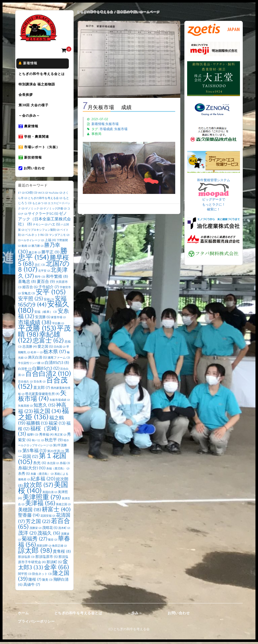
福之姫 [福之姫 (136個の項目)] (43, 416)
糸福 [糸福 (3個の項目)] (65, 465)
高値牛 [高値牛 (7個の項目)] (32, 587)
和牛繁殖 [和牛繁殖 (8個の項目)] (57, 278)
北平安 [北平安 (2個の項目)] (44, 273)
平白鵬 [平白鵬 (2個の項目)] (58, 325)
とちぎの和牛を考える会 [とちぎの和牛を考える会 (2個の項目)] (45, 200)
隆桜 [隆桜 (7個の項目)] (35, 581)
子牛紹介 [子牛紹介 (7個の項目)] (49, 289)
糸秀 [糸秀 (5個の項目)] (24, 476)
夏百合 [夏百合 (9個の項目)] (46, 284)
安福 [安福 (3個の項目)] (49, 301)
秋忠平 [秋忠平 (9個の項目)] (54, 442)
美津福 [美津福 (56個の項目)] (40, 505)
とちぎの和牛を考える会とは (44, 74)
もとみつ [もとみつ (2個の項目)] (40, 205)
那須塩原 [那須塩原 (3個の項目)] (26, 559)
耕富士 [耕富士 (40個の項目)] (56, 511)
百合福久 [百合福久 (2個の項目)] (25, 384)
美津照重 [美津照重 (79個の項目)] (42, 499)
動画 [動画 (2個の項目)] (26, 248)
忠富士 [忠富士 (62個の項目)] (48, 343)
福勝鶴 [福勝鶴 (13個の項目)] (37, 425)
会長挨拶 (28, 96)
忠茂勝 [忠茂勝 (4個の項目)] (30, 348)
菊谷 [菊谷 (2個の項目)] (53, 542)
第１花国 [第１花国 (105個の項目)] (42, 461)
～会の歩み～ (31, 117)
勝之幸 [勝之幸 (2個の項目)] (35, 254)
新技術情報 (32, 160)
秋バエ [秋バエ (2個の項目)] (38, 442)
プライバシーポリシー (36, 624)
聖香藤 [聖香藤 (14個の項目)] (29, 517)
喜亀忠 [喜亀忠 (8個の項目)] (27, 284)
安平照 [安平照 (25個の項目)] (30, 301)
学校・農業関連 (36, 139)
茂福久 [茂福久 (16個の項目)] (49, 535)
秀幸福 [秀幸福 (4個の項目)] (46, 437)
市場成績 (106, 129)
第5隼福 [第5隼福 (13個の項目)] (34, 453)
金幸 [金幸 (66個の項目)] (57, 569)
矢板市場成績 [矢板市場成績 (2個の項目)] (60, 402)
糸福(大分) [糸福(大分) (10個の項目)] (32, 470)
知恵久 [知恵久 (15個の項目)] (44, 407)
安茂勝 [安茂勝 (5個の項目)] (43, 319)
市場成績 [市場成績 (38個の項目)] (35, 324)
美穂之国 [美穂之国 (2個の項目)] (63, 507)
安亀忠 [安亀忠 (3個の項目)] (28, 295)
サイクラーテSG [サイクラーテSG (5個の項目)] (43, 216)
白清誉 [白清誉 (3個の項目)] (25, 371)
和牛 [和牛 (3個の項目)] (40, 279)
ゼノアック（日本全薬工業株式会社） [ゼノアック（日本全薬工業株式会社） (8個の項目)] (44, 221)
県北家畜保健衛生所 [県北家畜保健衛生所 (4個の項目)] (42, 396)
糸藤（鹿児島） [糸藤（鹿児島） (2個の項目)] (42, 476)
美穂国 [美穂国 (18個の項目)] (30, 512)
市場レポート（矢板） (41, 149)
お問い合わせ (34, 171)
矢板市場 (112, 124)
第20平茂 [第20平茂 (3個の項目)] (56, 453)
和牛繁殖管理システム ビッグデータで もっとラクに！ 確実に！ (214, 195)
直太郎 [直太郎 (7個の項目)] (42, 390)
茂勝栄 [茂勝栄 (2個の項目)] (35, 530)
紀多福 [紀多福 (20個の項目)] (43, 481)
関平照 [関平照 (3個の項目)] (25, 576)
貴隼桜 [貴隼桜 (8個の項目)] (62, 554)
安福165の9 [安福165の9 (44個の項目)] (42, 304)
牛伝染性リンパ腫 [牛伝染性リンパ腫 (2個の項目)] (31, 365)
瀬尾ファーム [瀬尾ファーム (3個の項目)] (59, 359)
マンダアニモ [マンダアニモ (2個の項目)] (59, 237)
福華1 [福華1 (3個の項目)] (33, 437)
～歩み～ (135, 615)
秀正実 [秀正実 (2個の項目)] (60, 437)
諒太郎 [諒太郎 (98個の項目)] (35, 553)
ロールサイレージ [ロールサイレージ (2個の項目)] (31, 242)
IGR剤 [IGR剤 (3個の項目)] (31, 195)
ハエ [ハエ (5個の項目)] (54, 226)
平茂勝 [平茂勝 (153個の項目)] (37, 331)
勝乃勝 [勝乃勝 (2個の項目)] (37, 248)
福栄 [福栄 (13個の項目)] (57, 425)
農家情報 (30, 128)
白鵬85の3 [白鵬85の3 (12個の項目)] (46, 370)
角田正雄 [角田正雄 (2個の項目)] (59, 548)
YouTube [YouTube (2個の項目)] (55, 195)
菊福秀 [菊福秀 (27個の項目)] (34, 541)
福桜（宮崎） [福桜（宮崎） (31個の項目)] (40, 433)
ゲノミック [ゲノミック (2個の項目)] (34, 210)
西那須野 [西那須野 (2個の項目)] (44, 548)
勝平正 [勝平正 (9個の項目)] (50, 254)
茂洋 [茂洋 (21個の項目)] (27, 535)
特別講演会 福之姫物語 (39, 85)
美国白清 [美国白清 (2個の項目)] (50, 494)
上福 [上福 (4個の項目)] (50, 242)
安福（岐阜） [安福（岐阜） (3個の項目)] (46, 314)
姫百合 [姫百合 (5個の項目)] (30, 289)
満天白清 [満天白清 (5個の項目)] (37, 359)
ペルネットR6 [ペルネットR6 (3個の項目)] (37, 237)
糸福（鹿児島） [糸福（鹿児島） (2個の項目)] (58, 471)
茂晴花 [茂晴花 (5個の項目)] (50, 530)
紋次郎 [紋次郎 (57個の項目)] (38, 487)
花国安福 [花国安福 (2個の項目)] (48, 518)
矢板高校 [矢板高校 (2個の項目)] (25, 408)
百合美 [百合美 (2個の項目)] (39, 384)
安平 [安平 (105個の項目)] (51, 294)
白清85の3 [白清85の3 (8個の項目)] (57, 365)
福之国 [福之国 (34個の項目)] (47, 413)
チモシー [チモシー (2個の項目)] (40, 227)
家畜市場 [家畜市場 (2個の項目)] (58, 319)
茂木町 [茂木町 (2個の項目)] (64, 530)
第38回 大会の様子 (36, 106)
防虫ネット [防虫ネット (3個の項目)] (42, 576)
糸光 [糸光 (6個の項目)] (40, 465)
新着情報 (30, 64)
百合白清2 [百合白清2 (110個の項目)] (48, 376)
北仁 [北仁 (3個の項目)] (40, 267)
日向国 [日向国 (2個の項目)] (60, 349)
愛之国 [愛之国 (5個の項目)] (45, 348)
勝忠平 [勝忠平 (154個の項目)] (43, 256)
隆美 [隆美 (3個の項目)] (47, 582)
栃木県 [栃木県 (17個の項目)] (55, 354)
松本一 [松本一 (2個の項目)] (37, 355)
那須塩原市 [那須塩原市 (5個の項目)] (46, 559)
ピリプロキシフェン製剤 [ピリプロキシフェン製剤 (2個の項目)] (42, 232)
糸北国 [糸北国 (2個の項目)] (53, 465)
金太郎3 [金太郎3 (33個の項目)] (43, 567)
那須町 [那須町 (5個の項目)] (54, 564)
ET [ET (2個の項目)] (21, 195)
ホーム (23, 615)
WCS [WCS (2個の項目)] (43, 195)
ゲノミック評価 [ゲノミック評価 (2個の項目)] (55, 210)
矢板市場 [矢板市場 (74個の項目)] (42, 398)
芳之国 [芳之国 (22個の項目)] (38, 523)
